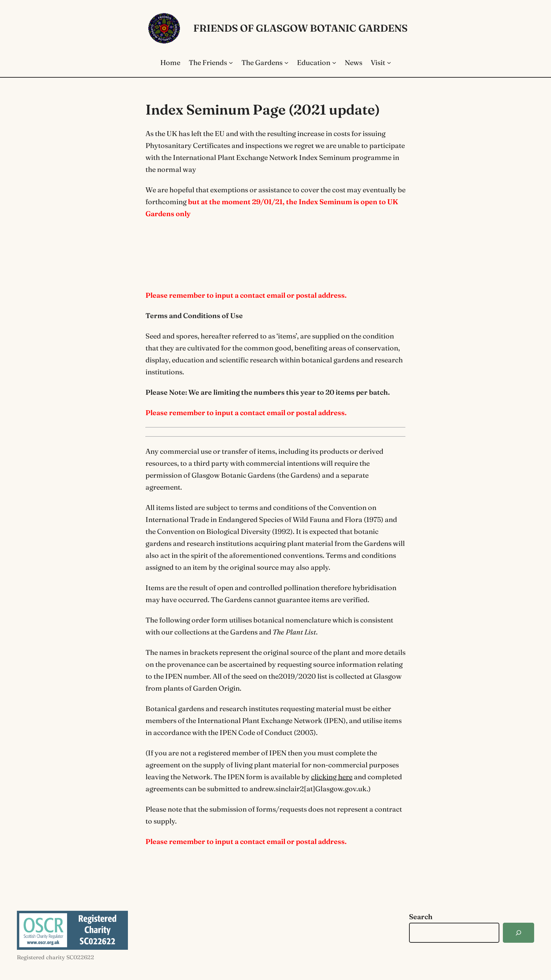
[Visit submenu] (389, 63)
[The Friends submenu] (231, 63)
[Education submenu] (334, 63)
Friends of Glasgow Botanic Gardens (300, 28)
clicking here (332, 777)
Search (421, 917)
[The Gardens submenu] (286, 63)
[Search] (518, 933)
